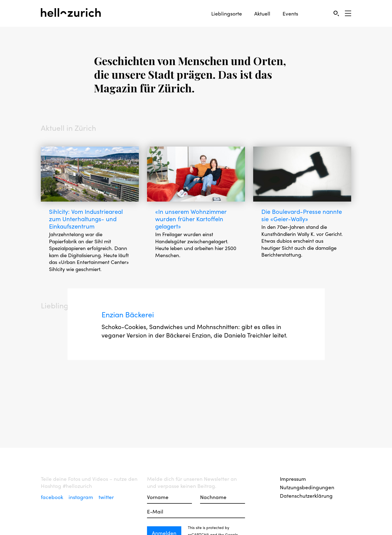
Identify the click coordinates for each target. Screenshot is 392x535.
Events (290, 13)
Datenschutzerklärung (306, 496)
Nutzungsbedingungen (307, 487)
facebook (53, 497)
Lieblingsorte (227, 13)
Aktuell (262, 13)
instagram (82, 497)
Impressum (293, 479)
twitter (106, 497)
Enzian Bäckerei (129, 323)
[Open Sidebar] (348, 13)
